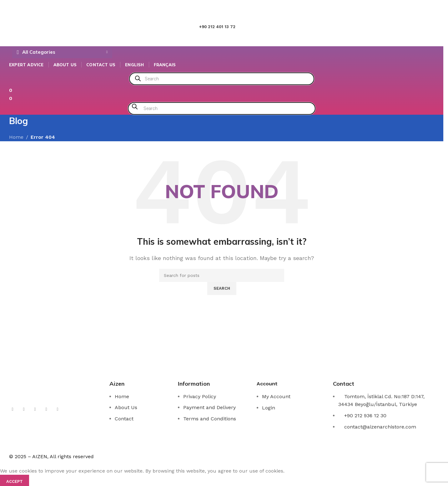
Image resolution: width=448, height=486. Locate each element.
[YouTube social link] (35, 409)
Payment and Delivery (209, 407)
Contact (124, 419)
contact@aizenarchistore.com (380, 427)
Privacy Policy (200, 396)
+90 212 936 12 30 (365, 416)
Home (122, 396)
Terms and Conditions (210, 419)
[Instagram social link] (24, 409)
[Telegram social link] (58, 409)
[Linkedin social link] (46, 409)
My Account (276, 396)
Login (269, 408)
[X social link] (13, 409)
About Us (126, 407)
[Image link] (44, 386)
